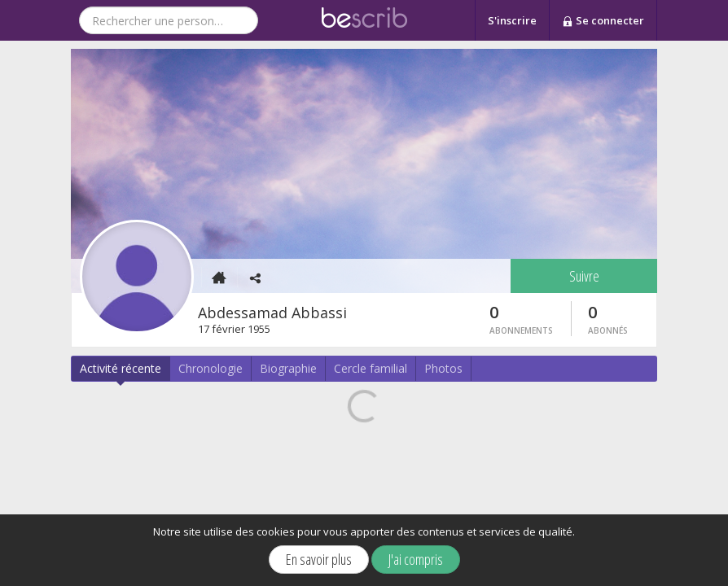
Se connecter (603, 21)
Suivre (584, 276)
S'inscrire (512, 20)
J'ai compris (416, 559)
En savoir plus (319, 559)
